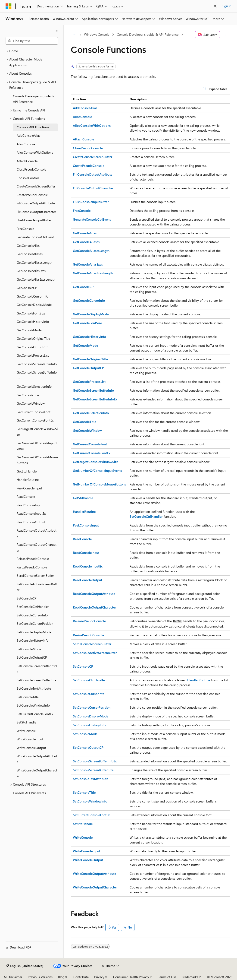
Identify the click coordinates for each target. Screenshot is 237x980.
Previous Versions (40, 977)
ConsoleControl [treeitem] (28, 178)
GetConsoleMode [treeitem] (29, 330)
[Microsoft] (9, 6)
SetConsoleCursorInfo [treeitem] (32, 615)
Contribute (81, 977)
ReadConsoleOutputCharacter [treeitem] (37, 547)
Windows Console (97, 34)
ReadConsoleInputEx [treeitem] (31, 513)
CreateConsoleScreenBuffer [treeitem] (36, 186)
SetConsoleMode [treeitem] (29, 649)
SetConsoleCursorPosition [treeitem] (35, 623)
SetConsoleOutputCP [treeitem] (32, 657)
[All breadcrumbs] (75, 35)
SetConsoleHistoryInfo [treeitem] (33, 640)
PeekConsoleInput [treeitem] (29, 488)
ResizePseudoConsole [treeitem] (32, 567)
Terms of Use (167, 977)
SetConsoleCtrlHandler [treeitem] (33, 607)
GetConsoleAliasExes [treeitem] (31, 271)
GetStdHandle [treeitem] (27, 471)
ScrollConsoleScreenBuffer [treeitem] (35, 576)
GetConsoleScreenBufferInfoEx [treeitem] (37, 375)
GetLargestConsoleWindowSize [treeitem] (37, 432)
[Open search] (215, 6)
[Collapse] (57, 31)
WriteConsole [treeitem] (26, 731)
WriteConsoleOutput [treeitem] (31, 748)
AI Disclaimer (13, 977)
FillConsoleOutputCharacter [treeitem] (36, 212)
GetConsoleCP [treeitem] (27, 288)
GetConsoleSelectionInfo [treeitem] (34, 386)
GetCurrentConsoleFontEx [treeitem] (35, 420)
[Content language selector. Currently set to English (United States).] (25, 966)
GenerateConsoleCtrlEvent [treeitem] (35, 237)
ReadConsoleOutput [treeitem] (31, 522)
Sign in (227, 6)
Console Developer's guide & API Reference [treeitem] (33, 99)
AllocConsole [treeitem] (26, 144)
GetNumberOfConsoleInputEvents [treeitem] (37, 446)
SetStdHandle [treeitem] (26, 722)
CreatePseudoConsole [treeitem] (32, 195)
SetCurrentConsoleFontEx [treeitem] (35, 714)
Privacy (99, 977)
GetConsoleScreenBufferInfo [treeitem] (37, 364)
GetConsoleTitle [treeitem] (28, 395)
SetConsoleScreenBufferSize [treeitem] (36, 680)
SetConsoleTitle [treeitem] (28, 697)
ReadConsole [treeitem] (26, 496)
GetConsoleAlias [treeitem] (28, 246)
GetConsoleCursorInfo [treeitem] (32, 296)
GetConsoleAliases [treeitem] (30, 254)
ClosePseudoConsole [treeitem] (31, 169)
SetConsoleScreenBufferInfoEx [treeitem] (37, 669)
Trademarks (190, 977)
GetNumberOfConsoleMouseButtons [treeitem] (37, 460)
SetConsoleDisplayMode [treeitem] (34, 632)
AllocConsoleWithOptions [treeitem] (35, 152)
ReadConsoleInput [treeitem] (30, 505)
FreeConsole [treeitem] (25, 229)
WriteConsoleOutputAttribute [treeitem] (37, 759)
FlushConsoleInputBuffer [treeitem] (34, 220)
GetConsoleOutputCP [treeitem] (32, 347)
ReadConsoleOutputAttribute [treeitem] (37, 533)
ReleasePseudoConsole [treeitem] (33, 559)
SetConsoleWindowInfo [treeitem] (33, 705)
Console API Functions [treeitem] (33, 127)
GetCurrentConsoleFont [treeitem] (34, 412)
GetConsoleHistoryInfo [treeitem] (33, 322)
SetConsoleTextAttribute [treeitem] (34, 688)
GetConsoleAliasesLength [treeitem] (35, 262)
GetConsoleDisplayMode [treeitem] (34, 305)
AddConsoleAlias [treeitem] (28, 135)
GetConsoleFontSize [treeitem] (31, 313)
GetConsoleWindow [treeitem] (31, 403)
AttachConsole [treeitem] (27, 161)
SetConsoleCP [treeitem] (27, 598)
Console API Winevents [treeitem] (29, 793)
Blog (61, 977)
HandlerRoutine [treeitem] (28, 480)
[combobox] (32, 41)
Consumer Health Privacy (131, 977)
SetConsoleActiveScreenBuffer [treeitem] (37, 587)
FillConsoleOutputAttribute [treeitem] (36, 203)
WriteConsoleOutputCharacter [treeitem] (37, 773)
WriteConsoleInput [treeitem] (30, 739)
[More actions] (226, 35)
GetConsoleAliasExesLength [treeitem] (36, 279)
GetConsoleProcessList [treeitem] (33, 355)
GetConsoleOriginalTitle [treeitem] (33, 338)
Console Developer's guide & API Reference (148, 34)
